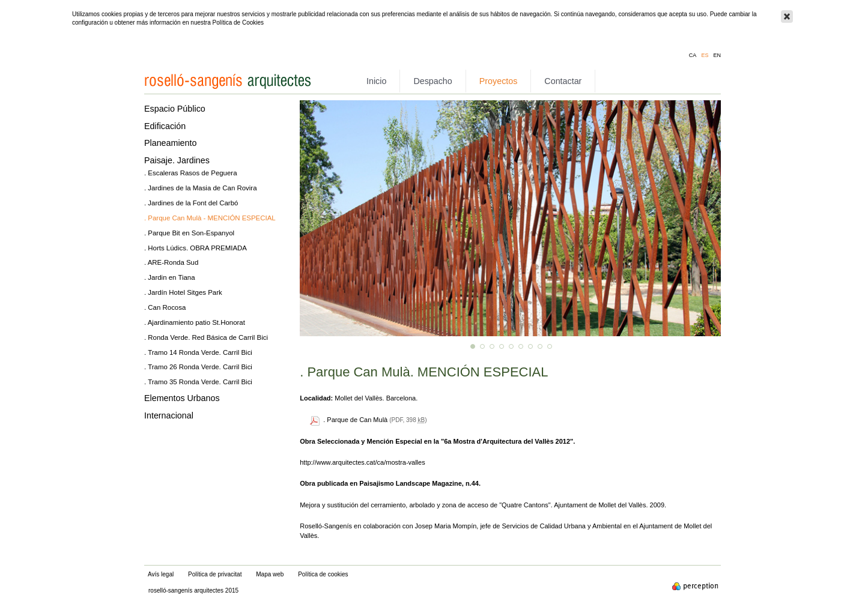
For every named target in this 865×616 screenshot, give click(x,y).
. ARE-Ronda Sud (171, 262)
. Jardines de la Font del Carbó (191, 203)
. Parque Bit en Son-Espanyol (189, 233)
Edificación (165, 126)
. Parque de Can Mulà (355, 420)
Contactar (563, 81)
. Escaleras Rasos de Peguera (191, 173)
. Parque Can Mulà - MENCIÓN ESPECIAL (210, 218)
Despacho (432, 81)
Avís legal (161, 574)
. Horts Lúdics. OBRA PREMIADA (196, 248)
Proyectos (499, 81)
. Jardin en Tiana (170, 277)
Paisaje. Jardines (177, 160)
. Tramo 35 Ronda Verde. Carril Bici (198, 382)
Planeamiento (170, 143)
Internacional (169, 415)
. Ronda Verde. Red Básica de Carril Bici (206, 337)
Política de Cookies (238, 23)
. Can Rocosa (165, 307)
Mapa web (270, 574)
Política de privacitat (215, 574)
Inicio (376, 81)
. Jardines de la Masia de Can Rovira (201, 188)
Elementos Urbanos (182, 398)
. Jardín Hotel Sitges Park (183, 292)
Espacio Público (175, 109)
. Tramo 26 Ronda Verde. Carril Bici (198, 367)
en (717, 56)
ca (693, 56)
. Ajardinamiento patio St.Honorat (195, 322)
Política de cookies (323, 574)
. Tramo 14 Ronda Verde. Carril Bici (198, 352)
